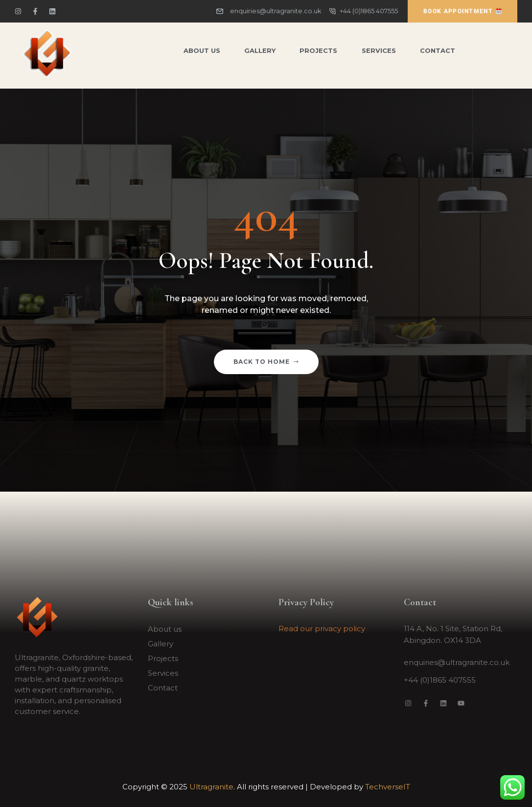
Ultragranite (211, 787)
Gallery (161, 644)
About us (165, 629)
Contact (163, 688)
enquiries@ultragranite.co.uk (457, 662)
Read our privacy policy (322, 629)
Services (163, 673)
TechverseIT (388, 787)
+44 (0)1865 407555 (440, 680)
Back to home (266, 362)
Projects (163, 658)
